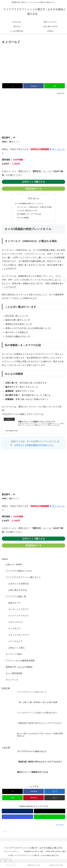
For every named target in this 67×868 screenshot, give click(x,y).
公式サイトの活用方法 (19, 585)
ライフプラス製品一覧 (16, 598)
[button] (55, 799)
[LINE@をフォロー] (50, 818)
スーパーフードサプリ (19, 617)
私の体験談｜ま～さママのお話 (29, 215)
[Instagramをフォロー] (17, 818)
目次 (30, 198)
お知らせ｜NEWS (14, 566)
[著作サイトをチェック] (17, 812)
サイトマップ (12, 681)
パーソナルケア (16, 642)
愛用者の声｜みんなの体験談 (19, 668)
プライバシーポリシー (12, 852)
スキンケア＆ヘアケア (19, 636)
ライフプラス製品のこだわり (19, 572)
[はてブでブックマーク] (55, 792)
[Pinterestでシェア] (33, 799)
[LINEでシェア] (55, 86)
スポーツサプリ (16, 623)
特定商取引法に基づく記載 (33, 852)
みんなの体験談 (22, 218)
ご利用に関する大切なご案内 (55, 852)
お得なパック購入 (17, 649)
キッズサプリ (15, 630)
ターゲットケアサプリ (19, 610)
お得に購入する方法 (18, 591)
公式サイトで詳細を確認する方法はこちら (34, 446)
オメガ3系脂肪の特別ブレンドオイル (29, 204)
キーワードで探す (14, 655)
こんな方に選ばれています (27, 211)
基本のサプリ (15, 604)
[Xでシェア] (12, 86)
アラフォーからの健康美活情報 (20, 662)
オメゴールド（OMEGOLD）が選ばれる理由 (34, 207)
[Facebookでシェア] (33, 86)
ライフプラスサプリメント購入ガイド (23, 578)
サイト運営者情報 (14, 674)
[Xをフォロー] (50, 812)
